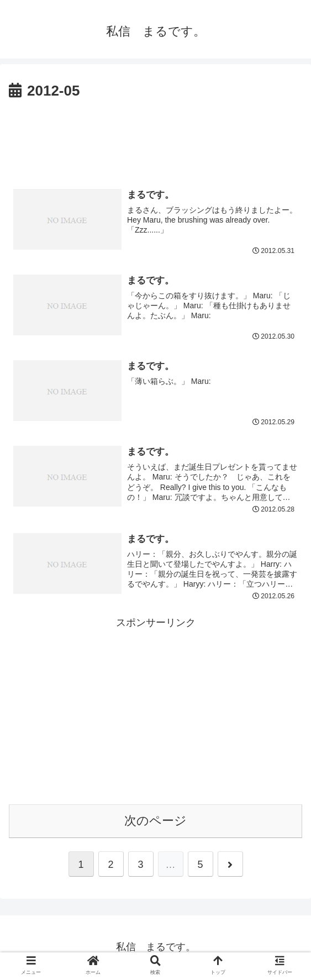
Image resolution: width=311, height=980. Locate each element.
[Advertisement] (155, 137)
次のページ (155, 822)
